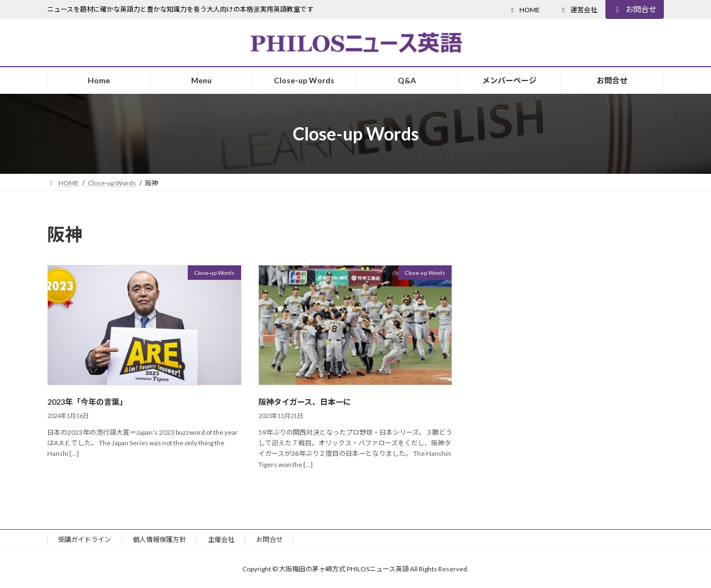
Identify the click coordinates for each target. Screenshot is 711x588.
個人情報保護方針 (159, 539)
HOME (524, 10)
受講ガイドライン (84, 539)
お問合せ (635, 9)
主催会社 (221, 539)
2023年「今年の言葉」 (87, 402)
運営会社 (578, 10)
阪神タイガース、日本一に (305, 402)
